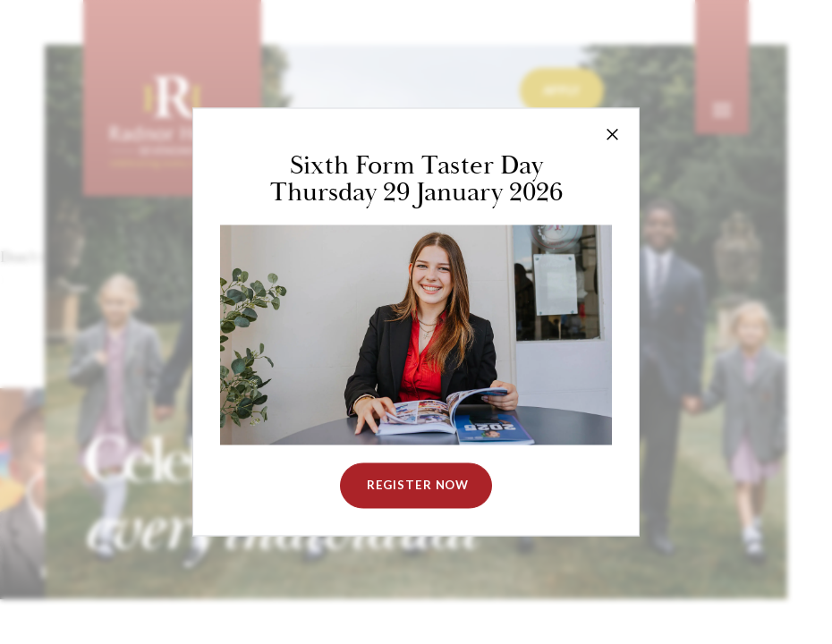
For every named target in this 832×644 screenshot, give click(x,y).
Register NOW (416, 486)
